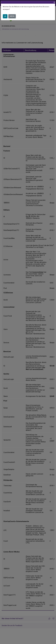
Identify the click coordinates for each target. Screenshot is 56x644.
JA (5, 16)
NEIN (12, 16)
